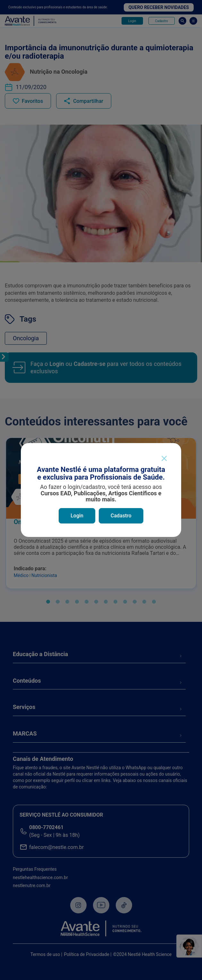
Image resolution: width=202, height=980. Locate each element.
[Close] (164, 459)
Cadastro (121, 516)
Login (77, 516)
